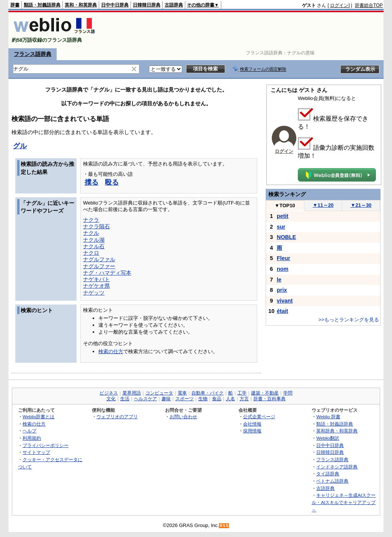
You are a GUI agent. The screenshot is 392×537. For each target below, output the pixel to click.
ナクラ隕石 (96, 226)
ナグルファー (99, 266)
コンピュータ (159, 393)
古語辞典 (174, 5)
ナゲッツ (94, 293)
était (283, 311)
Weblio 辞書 (328, 417)
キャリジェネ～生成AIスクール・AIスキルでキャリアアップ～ (344, 502)
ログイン (339, 5)
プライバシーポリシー (46, 445)
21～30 (361, 205)
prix (282, 290)
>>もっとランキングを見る (349, 320)
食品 (217, 399)
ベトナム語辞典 (332, 481)
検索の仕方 (111, 351)
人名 (230, 399)
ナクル (91, 233)
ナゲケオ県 (96, 286)
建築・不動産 (265, 393)
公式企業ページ (259, 417)
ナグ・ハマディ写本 (107, 273)
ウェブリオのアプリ (117, 417)
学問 (288, 393)
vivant (285, 301)
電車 (182, 393)
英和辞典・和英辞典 (337, 431)
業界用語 (132, 393)
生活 (125, 399)
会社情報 (252, 424)
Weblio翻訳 (327, 438)
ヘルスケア (145, 399)
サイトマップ (36, 452)
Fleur (283, 258)
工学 (242, 393)
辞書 (15, 5)
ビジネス (109, 393)
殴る (112, 182)
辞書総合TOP (369, 5)
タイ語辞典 (328, 474)
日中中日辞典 (115, 5)
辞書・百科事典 (269, 399)
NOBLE (286, 237)
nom (283, 269)
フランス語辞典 (33, 54)
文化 (111, 399)
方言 (244, 399)
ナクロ (91, 253)
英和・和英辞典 (81, 5)
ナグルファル (99, 259)
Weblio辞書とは (38, 417)
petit (283, 216)
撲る (91, 182)
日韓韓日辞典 (147, 5)
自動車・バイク (207, 393)
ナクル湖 (94, 240)
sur (281, 227)
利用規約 (32, 438)
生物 (203, 399)
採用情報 (252, 431)
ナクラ (91, 220)
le (279, 280)
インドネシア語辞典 (337, 467)
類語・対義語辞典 (42, 5)
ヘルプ (29, 431)
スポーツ (185, 399)
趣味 (166, 399)
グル (20, 146)
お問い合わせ (183, 417)
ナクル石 (94, 246)
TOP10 (285, 205)
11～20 (323, 205)
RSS (224, 526)
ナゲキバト (96, 279)
